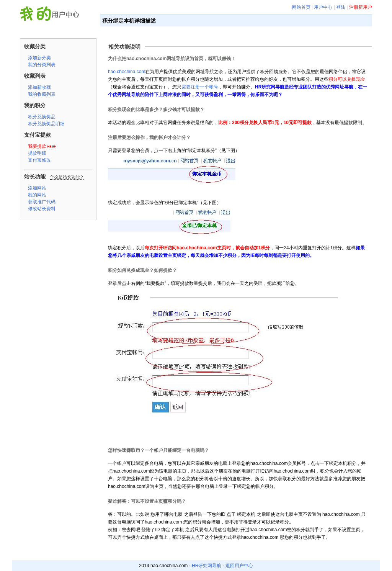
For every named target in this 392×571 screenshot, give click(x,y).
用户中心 (323, 7)
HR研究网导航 (207, 566)
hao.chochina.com (127, 72)
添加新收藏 (39, 87)
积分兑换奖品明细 (46, 124)
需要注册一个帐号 (200, 87)
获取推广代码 (42, 202)
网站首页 (301, 7)
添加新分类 (39, 58)
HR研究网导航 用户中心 (52, 15)
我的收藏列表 (42, 94)
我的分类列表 (42, 65)
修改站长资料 (42, 209)
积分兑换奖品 (42, 117)
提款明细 (37, 153)
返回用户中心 (239, 566)
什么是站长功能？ (67, 177)
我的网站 (37, 195)
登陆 (341, 7)
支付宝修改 (39, 160)
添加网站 (37, 188)
